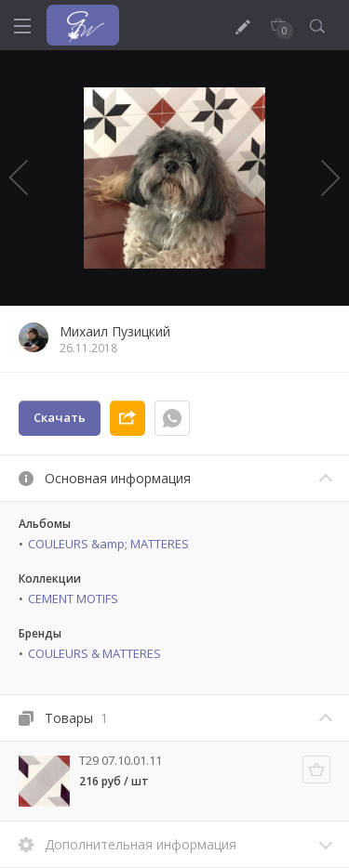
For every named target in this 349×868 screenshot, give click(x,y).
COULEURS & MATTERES (94, 653)
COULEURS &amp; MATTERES (108, 544)
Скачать (60, 417)
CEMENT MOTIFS (73, 598)
